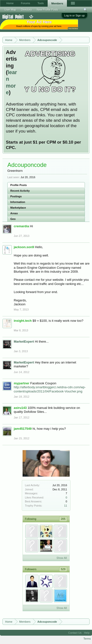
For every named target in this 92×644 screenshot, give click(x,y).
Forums (25, 3)
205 (63, 519)
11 (66, 506)
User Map (10, 10)
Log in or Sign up (74, 15)
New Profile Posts (47, 10)
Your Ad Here (73, 28)
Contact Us (75, 633)
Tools (41, 3)
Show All (62, 558)
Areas (14, 213)
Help (87, 633)
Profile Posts (19, 185)
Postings (16, 196)
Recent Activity (20, 191)
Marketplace (18, 208)
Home (10, 3)
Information (18, 202)
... (64, 10)
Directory (26, 10)
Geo (13, 219)
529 (63, 569)
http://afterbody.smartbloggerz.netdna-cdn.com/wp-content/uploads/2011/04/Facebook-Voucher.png (50, 389)
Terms (87, 639)
